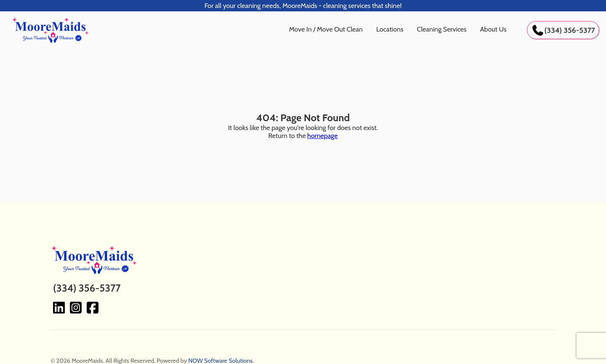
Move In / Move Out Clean (326, 29)
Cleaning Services (442, 29)
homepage (322, 136)
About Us (493, 29)
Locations (390, 29)
